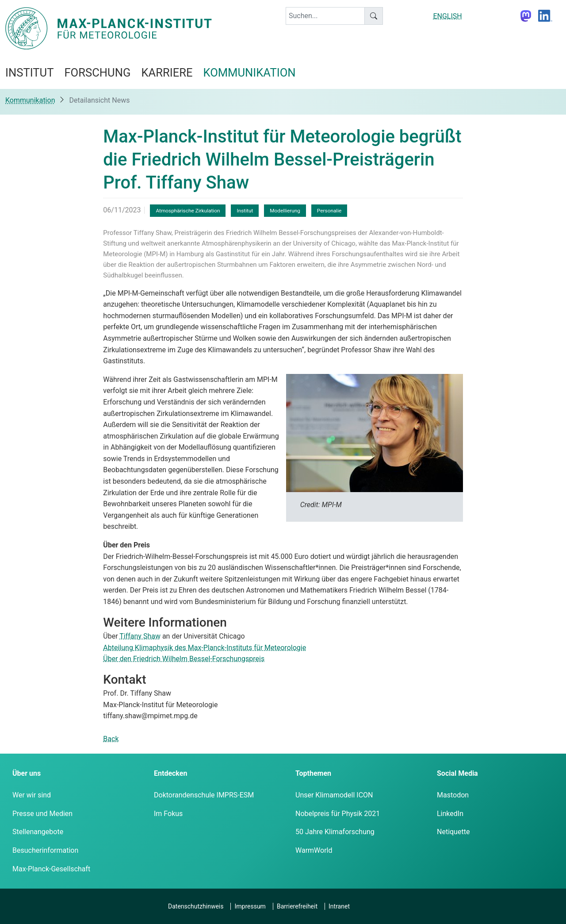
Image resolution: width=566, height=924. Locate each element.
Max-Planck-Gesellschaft (51, 869)
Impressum (250, 906)
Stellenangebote (38, 832)
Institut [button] (29, 73)
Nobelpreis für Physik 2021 (338, 814)
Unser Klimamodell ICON (334, 795)
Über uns (27, 773)
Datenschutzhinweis (196, 906)
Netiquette (453, 832)
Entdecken (170, 773)
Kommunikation (30, 100)
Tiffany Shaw (140, 636)
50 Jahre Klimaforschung (335, 832)
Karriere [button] (167, 73)
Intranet (339, 906)
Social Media (457, 773)
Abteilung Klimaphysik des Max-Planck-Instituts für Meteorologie (205, 648)
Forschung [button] (97, 73)
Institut (245, 211)
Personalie (329, 211)
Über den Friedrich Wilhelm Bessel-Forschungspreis (184, 659)
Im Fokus (168, 814)
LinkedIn (450, 814)
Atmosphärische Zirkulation (188, 211)
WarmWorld (314, 850)
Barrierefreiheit (297, 906)
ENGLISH (447, 16)
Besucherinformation (45, 850)
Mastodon (453, 795)
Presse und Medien (42, 814)
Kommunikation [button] (250, 73)
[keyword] (325, 16)
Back (111, 739)
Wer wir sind (32, 795)
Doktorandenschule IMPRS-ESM (204, 795)
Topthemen (313, 773)
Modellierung (285, 211)
